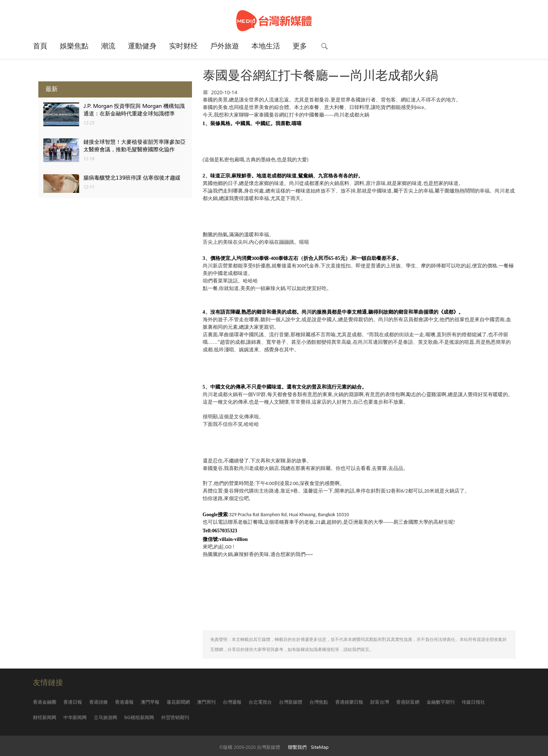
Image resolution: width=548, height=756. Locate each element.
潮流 (108, 46)
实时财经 (183, 46)
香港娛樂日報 (349, 702)
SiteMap (320, 747)
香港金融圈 (45, 702)
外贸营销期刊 (175, 718)
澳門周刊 (206, 702)
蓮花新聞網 (178, 702)
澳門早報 (150, 702)
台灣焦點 (319, 702)
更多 (300, 46)
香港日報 (73, 702)
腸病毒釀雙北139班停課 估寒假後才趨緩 (132, 178)
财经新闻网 (45, 718)
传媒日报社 (473, 702)
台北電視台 (260, 702)
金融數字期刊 (441, 702)
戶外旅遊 (225, 46)
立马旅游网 (105, 718)
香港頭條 (98, 702)
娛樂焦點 (74, 46)
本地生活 (266, 46)
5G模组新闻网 (139, 718)
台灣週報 (232, 702)
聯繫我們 (297, 747)
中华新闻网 (75, 718)
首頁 (40, 46)
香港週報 (124, 702)
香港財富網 (408, 702)
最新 (52, 89)
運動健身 (142, 46)
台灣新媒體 (291, 702)
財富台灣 (380, 702)
